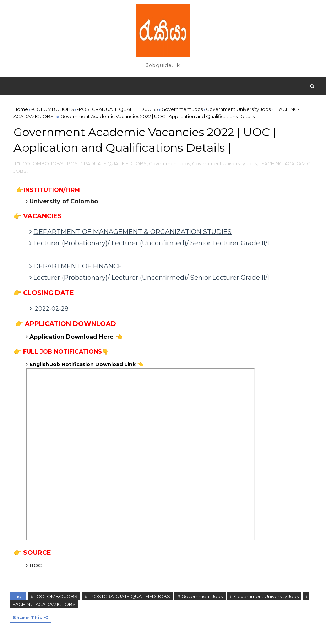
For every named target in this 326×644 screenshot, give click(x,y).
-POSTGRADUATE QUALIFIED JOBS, (107, 163)
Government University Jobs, (225, 163)
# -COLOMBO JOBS (54, 596)
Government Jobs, (170, 163)
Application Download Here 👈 (76, 337)
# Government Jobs (200, 596)
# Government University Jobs (264, 596)
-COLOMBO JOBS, (42, 163)
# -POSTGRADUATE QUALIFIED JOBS (127, 596)
